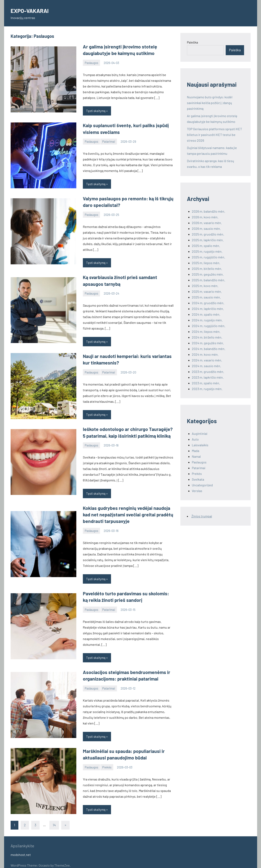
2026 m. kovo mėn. (205, 217)
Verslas (197, 491)
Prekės (107, 760)
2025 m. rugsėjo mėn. (207, 251)
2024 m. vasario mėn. (207, 360)
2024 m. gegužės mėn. (208, 343)
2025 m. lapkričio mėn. (208, 240)
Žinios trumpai (202, 516)
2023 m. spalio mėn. (206, 383)
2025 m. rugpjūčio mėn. (208, 257)
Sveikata (198, 479)
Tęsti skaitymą (96, 110)
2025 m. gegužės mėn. (208, 274)
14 (54, 818)
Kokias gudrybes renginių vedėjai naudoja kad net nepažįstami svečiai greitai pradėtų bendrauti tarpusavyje (128, 510)
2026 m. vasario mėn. (207, 223)
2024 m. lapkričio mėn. (208, 309)
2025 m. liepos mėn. (206, 263)
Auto (195, 439)
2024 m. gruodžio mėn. (208, 303)
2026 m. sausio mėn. (206, 228)
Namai (196, 456)
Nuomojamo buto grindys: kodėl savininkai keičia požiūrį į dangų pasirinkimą (210, 103)
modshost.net (21, 848)
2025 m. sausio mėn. (206, 297)
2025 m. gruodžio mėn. (208, 234)
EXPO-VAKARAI (33, 10)
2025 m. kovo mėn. (205, 286)
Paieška (192, 42)
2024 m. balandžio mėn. (209, 349)
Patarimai (109, 140)
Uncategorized (202, 485)
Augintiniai (200, 433)
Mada (195, 451)
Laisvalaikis (200, 445)
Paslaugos (91, 62)
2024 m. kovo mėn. (205, 354)
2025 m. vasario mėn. (207, 291)
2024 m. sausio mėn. (206, 366)
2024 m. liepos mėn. (206, 331)
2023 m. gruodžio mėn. (208, 372)
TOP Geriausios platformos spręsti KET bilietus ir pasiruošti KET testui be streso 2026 (214, 135)
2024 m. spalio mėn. (206, 314)
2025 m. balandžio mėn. (208, 280)
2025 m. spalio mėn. (206, 246)
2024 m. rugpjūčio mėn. (209, 326)
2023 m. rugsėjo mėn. (207, 389)
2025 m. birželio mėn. (207, 269)
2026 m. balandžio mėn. (208, 211)
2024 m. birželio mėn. (207, 337)
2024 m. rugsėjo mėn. (207, 320)
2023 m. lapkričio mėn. (208, 377)
